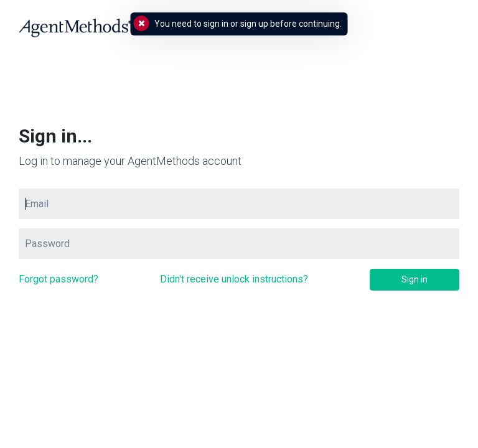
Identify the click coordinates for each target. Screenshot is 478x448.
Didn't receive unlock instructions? (234, 279)
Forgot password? (59, 279)
